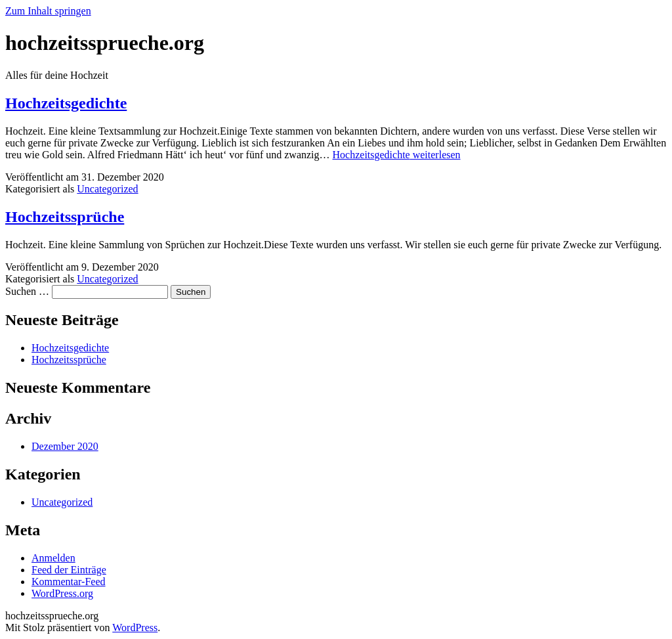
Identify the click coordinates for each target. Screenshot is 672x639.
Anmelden (53, 558)
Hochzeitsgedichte (66, 103)
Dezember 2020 (65, 446)
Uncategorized (107, 189)
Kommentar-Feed (69, 582)
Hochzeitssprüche (65, 217)
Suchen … (27, 291)
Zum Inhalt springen (48, 11)
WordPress (135, 628)
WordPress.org (62, 593)
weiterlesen (397, 155)
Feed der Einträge (69, 570)
